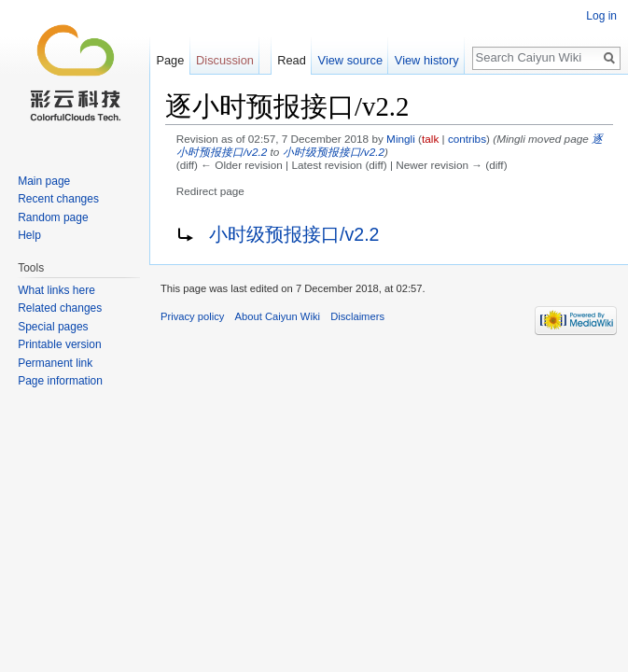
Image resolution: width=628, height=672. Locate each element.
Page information (60, 381)
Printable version (59, 344)
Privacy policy (192, 316)
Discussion (225, 60)
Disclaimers (357, 316)
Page (170, 60)
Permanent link (55, 363)
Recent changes (58, 199)
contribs (467, 139)
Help (29, 235)
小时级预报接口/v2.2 (334, 152)
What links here (56, 290)
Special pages (53, 327)
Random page (53, 217)
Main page (44, 181)
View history (427, 60)
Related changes (60, 308)
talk (430, 139)
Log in (601, 16)
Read (292, 60)
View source (350, 60)
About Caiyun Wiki (278, 316)
